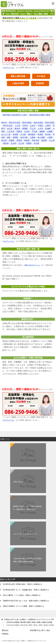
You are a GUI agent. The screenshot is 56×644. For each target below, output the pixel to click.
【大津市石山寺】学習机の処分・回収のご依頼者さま (22, 584)
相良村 (6, 143)
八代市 (17, 126)
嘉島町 (27, 140)
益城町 (48, 128)
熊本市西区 (38, 123)
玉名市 (33, 126)
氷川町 (23, 134)
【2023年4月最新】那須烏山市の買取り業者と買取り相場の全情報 (28, 560)
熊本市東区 (27, 123)
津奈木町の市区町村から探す (15, 115)
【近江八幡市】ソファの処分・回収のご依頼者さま (21, 595)
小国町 (50, 137)
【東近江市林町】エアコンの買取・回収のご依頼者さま (23, 606)
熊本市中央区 (15, 123)
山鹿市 (48, 126)
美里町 (40, 134)
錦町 (9, 137)
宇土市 (33, 128)
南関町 (16, 137)
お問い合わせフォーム (32, 265)
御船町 (42, 131)
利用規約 (5, 634)
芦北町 (35, 131)
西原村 (19, 140)
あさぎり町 (6, 134)
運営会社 (5, 630)
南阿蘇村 (32, 134)
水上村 (52, 140)
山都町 (50, 131)
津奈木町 (36, 140)
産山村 (4, 140)
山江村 (21, 143)
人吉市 (40, 128)
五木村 (14, 143)
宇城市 (40, 126)
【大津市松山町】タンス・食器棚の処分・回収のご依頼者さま (26, 590)
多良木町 (24, 137)
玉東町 (33, 137)
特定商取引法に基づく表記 (40, 630)
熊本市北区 (8, 126)
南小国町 (41, 137)
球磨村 (29, 143)
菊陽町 (25, 128)
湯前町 (44, 140)
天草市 (25, 126)
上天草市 (11, 131)
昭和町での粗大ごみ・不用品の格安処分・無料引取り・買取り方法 (27, 508)
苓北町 (37, 143)
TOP (29, 619)
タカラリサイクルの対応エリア (25, 534)
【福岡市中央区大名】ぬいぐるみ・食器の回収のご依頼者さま (26, 601)
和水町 (48, 134)
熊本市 (4, 123)
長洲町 (16, 134)
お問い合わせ (18, 482)
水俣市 (27, 131)
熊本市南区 (50, 123)
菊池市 (17, 128)
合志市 (10, 128)
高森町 (12, 140)
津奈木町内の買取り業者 (40, 115)
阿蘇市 (19, 131)
